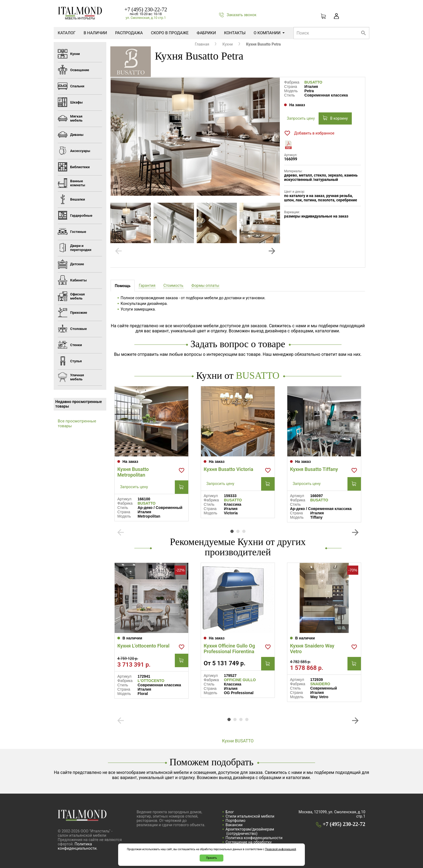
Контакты (235, 33)
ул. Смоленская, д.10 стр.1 (146, 18)
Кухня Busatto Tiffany (314, 469)
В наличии (95, 33)
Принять (211, 858)
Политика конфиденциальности (254, 838)
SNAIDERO (320, 684)
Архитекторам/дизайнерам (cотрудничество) (250, 831)
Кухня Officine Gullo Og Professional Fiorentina (229, 649)
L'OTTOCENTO (151, 681)
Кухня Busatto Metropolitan (133, 472)
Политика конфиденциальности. (78, 846)
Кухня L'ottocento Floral (143, 646)
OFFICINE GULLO (240, 680)
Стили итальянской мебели (250, 816)
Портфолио (236, 821)
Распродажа (129, 33)
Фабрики (206, 33)
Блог (230, 812)
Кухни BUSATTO (238, 741)
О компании (269, 33)
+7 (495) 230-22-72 (146, 9)
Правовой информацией (281, 849)
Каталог (67, 33)
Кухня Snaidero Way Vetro (312, 649)
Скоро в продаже (170, 33)
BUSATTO (313, 82)
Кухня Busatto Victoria (228, 469)
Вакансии (234, 825)
